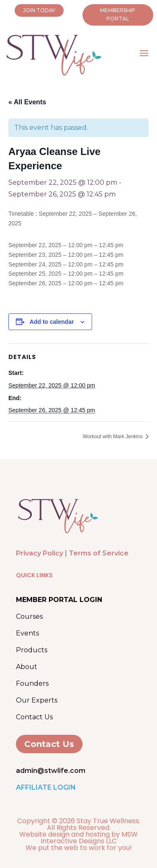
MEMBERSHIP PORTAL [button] (118, 14)
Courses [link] (29, 616)
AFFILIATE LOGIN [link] (46, 787)
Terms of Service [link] (99, 553)
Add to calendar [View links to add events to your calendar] (52, 322)
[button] (144, 52)
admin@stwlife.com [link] (51, 771)
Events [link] (27, 633)
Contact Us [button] (49, 744)
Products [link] (32, 650)
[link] (58, 533)
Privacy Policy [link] (40, 553)
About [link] (27, 667)
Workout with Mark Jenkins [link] (114, 437)
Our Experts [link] (37, 700)
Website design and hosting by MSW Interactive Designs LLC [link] (78, 838)
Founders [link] (32, 683)
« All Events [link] (27, 102)
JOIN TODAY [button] (39, 10)
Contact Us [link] (34, 717)
